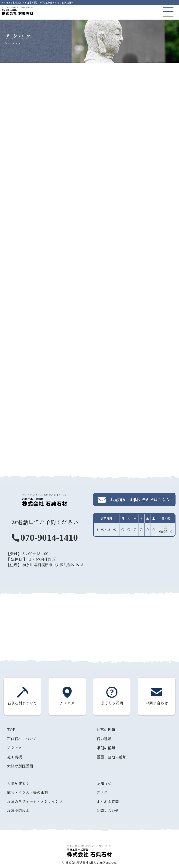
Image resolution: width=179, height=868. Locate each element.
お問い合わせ (108, 810)
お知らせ (104, 783)
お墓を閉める (18, 810)
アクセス (14, 748)
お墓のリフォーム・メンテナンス (35, 801)
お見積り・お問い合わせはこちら (134, 500)
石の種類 (104, 739)
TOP (11, 730)
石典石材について (22, 739)
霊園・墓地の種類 (111, 757)
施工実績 (14, 757)
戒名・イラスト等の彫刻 (28, 792)
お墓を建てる (18, 783)
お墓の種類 (106, 730)
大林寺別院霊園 (20, 766)
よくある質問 (108, 801)
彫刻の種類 (106, 748)
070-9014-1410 (49, 538)
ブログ (102, 792)
